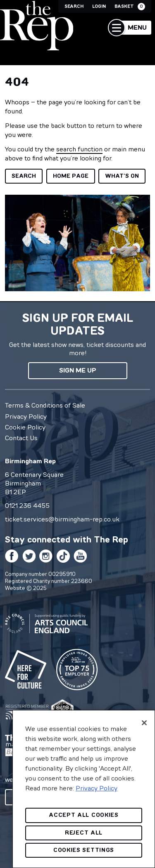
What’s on (122, 176)
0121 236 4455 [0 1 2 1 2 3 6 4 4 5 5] (27, 505)
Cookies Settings (84, 850)
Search (74, 6)
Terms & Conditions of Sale (45, 405)
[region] (84, 789)
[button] (130, 28)
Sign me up (78, 370)
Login (99, 6)
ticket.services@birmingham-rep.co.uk (62, 519)
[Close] (144, 723)
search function (79, 149)
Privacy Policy (26, 416)
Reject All (84, 833)
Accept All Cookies (84, 815)
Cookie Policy (25, 427)
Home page (71, 176)
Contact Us (21, 438)
